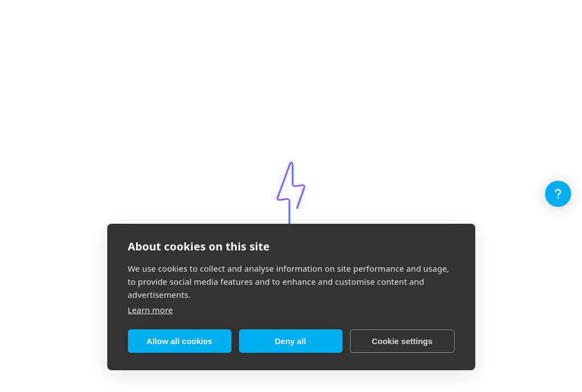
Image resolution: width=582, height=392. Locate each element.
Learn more (151, 310)
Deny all (291, 341)
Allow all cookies (179, 341)
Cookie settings (402, 341)
